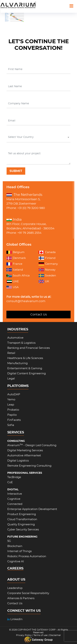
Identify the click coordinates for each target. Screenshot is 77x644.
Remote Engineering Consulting (29, 466)
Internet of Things (19, 551)
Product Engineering (22, 514)
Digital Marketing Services (25, 450)
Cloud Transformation (22, 519)
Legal (11, 379)
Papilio (12, 415)
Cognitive (14, 499)
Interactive (15, 494)
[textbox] (38, 137)
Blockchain (15, 546)
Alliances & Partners (21, 598)
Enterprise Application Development (32, 509)
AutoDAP (14, 394)
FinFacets (14, 420)
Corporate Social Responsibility (28, 593)
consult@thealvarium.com (26, 301)
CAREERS (15, 569)
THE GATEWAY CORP (44, 630)
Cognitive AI (16, 561)
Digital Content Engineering (27, 374)
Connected (15, 504)
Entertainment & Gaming (25, 368)
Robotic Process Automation (27, 556)
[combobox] (38, 138)
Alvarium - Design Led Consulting (32, 445)
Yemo (11, 400)
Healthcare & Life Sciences (25, 358)
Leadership (15, 588)
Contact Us (39, 315)
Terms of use (40, 635)
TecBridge (14, 477)
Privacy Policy (24, 635)
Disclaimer (55, 635)
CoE (10, 482)
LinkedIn (15, 619)
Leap (11, 405)
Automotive (15, 338)
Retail (11, 353)
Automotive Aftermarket (24, 456)
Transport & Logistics (21, 343)
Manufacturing (17, 363)
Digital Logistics (18, 461)
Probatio (13, 410)
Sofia (11, 425)
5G (9, 541)
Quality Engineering (21, 524)
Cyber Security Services (23, 530)
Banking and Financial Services (29, 348)
